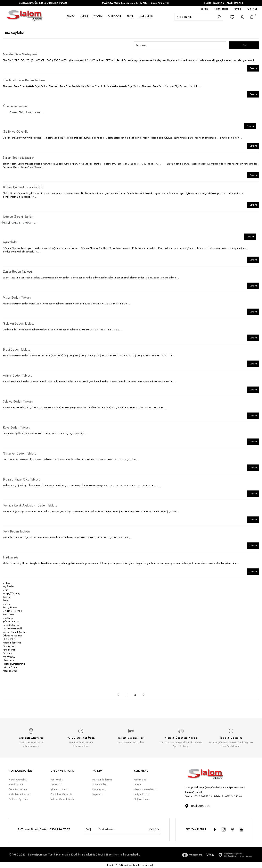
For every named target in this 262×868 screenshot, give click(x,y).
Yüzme (6, 597)
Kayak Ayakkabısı (18, 780)
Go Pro (6, 604)
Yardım (205, 9)
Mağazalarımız (10, 671)
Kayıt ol (238, 9)
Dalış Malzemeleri (19, 789)
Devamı (253, 68)
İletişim (138, 785)
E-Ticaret (123, 865)
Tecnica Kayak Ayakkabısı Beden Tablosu (30, 505)
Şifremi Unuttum (11, 622)
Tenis (6, 600)
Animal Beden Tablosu (18, 375)
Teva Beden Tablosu (16, 531)
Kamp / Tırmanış (11, 593)
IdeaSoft (112, 865)
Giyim (6, 590)
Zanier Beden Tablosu (17, 272)
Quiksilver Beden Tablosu (20, 453)
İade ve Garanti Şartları (18, 217)
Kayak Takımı (16, 785)
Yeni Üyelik (8, 615)
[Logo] (25, 15)
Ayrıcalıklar (10, 242)
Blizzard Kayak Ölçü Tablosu (22, 479)
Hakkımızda (11, 557)
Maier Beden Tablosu (17, 298)
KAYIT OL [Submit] (155, 830)
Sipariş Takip (9, 646)
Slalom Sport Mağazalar (18, 158)
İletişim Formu (10, 667)
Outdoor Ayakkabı (18, 799)
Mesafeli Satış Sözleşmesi (20, 54)
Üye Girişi (8, 618)
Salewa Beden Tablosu (18, 401)
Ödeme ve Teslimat (16, 106)
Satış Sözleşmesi (11, 625)
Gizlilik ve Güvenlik (15, 132)
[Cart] (252, 17)
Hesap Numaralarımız (14, 664)
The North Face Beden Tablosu (24, 80)
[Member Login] (242, 17)
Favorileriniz (9, 650)
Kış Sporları (9, 586)
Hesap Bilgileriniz (12, 643)
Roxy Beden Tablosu (16, 427)
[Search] (199, 17)
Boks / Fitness (10, 608)
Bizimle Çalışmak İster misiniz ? (23, 187)
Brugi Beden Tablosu (17, 349)
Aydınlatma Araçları (20, 794)
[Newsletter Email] (122, 830)
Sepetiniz (8, 653)
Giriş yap (252, 9)
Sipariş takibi (221, 9)
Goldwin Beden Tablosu (19, 323)
